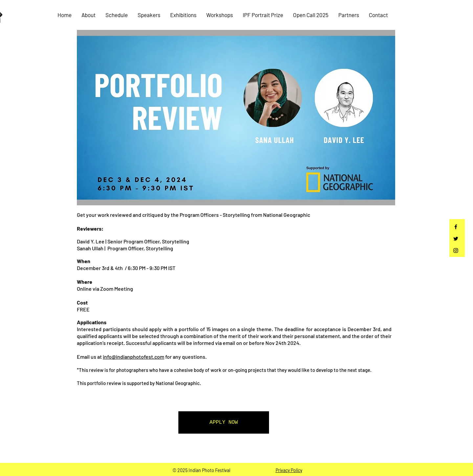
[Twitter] (456, 239)
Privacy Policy (289, 470)
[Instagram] (456, 250)
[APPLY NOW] (224, 422)
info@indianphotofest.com (134, 357)
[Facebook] (456, 227)
